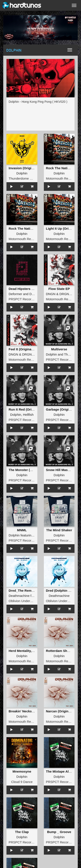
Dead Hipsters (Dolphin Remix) (32, 289)
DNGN (51, 294)
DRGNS (65, 294)
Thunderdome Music (23, 178)
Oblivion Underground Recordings (33, 601)
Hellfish (28, 415)
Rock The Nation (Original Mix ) (33, 228)
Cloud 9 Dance (22, 782)
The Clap (22, 832)
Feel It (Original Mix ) (25, 349)
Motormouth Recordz (61, 178)
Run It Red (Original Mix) (28, 409)
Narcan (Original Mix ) (63, 711)
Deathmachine (19, 596)
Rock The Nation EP (61, 168)
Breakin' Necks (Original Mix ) (31, 711)
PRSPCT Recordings (24, 299)
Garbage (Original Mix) (63, 409)
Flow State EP (59, 289)
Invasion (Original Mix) (26, 168)
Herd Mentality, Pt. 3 (24, 651)
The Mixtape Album (61, 771)
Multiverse (59, 349)
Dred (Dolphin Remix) (63, 591)
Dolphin (22, 173)
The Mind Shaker (59, 530)
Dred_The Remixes (23, 591)
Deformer (15, 294)
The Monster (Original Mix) (29, 470)
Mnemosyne (22, 771)
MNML (22, 530)
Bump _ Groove (59, 832)
